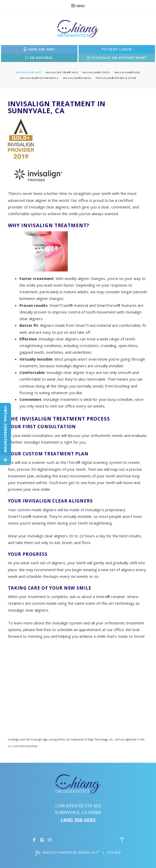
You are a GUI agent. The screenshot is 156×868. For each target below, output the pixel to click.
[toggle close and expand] (5, 460)
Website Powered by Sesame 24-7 (68, 853)
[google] (43, 840)
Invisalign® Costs (96, 72)
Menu (78, 6)
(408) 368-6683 (39, 49)
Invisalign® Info (29, 72)
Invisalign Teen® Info (62, 72)
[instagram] (51, 840)
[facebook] (36, 840)
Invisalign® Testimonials (39, 78)
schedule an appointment (117, 58)
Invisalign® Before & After (116, 78)
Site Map (114, 853)
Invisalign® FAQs (127, 72)
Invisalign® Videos (77, 78)
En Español (39, 58)
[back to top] (122, 840)
